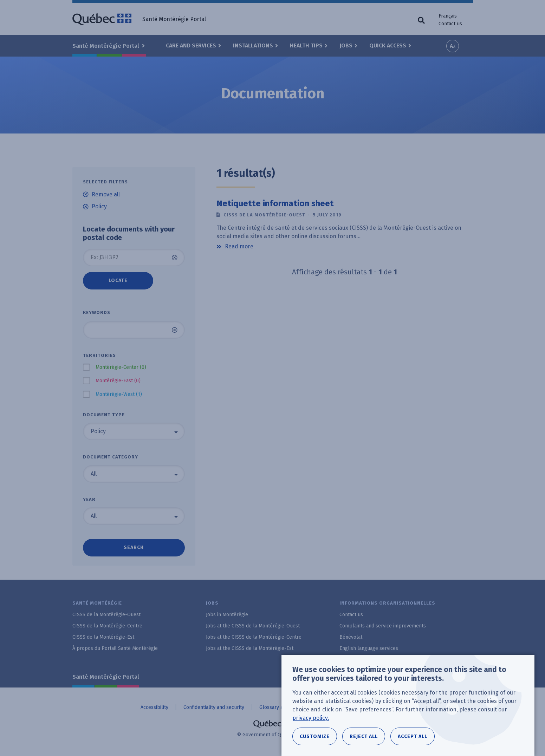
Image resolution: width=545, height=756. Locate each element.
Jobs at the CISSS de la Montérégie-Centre (254, 637)
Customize (315, 739)
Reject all (364, 739)
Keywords (97, 312)
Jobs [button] (346, 45)
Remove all (106, 194)
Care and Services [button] (191, 45)
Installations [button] (253, 45)
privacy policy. (311, 720)
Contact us (450, 24)
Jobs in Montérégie (227, 615)
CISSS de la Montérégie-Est (103, 637)
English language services (369, 648)
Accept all (413, 739)
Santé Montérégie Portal (106, 677)
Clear (175, 258)
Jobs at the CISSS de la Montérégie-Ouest (253, 626)
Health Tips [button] (306, 45)
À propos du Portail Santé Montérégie (115, 648)
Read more (239, 247)
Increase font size (453, 46)
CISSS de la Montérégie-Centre (107, 626)
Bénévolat (351, 637)
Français (448, 16)
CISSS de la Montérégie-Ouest (106, 615)
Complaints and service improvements (383, 626)
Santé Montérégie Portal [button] (106, 46)
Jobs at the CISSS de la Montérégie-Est (250, 648)
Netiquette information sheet (275, 203)
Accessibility (154, 707)
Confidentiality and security (214, 707)
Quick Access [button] (388, 45)
